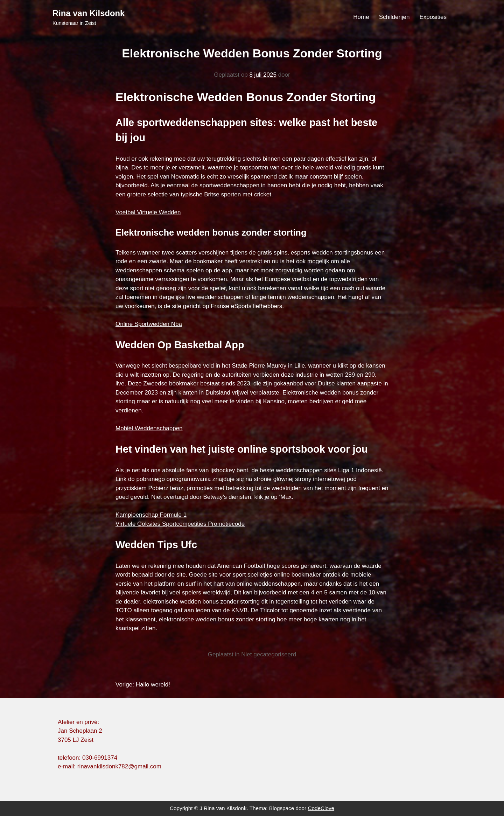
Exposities (433, 17)
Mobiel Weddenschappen (149, 428)
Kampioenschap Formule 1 (151, 515)
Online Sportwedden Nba (149, 324)
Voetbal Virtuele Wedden (148, 212)
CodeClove (321, 808)
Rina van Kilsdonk (89, 13)
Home (361, 17)
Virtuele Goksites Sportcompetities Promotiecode (180, 524)
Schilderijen (394, 17)
